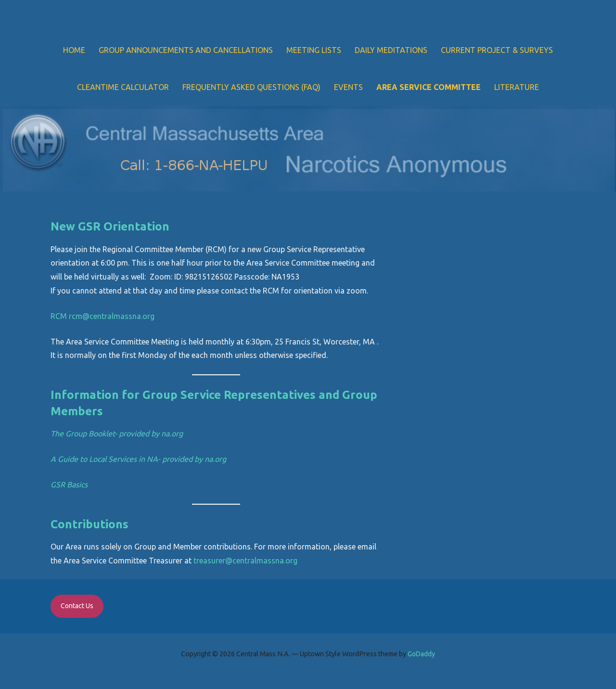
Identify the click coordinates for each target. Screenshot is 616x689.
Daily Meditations (391, 50)
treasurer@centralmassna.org (245, 561)
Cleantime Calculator (123, 87)
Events (348, 87)
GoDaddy (421, 654)
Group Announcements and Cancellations (186, 50)
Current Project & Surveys (497, 50)
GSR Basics (69, 485)
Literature (517, 87)
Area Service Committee (429, 87)
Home (74, 50)
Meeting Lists (314, 50)
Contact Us (77, 606)
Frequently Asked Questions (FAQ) (251, 87)
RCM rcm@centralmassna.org (103, 316)
